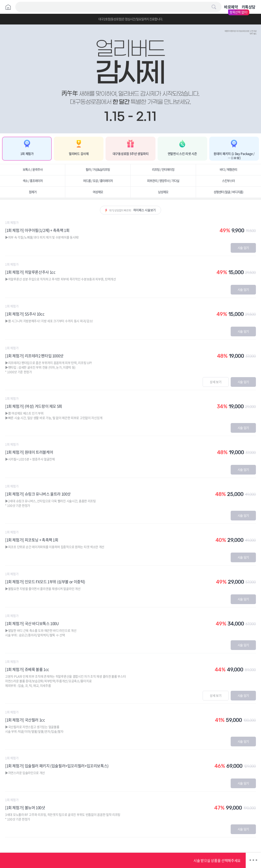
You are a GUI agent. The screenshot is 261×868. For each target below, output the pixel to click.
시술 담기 (243, 248)
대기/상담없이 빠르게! (132, 210)
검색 (214, 7)
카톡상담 (249, 7)
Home (8, 7)
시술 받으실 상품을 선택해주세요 (217, 860)
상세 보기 (216, 382)
